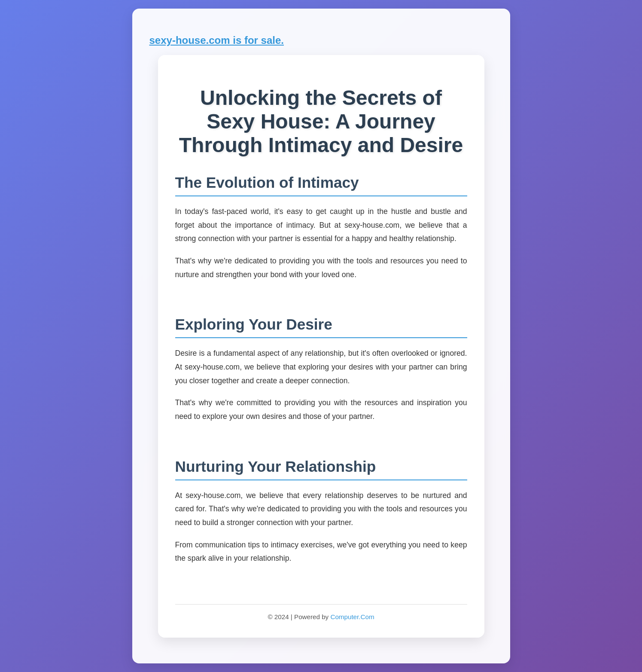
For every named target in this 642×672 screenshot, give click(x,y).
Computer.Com (352, 617)
